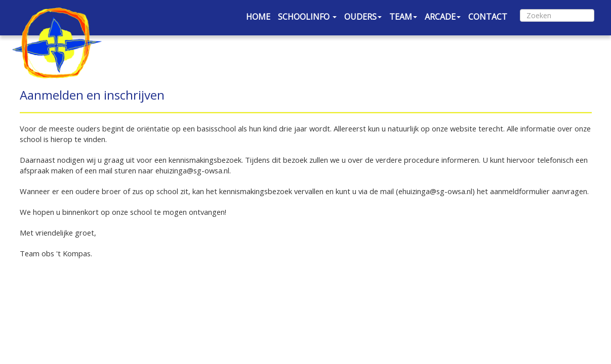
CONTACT (488, 17)
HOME (258, 17)
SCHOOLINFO (307, 17)
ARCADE (443, 17)
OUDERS (363, 17)
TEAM (403, 17)
